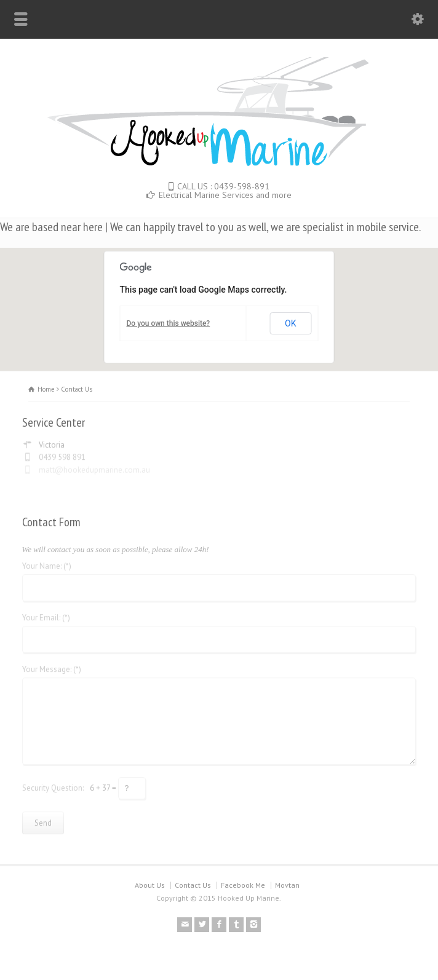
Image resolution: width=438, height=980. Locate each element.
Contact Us (193, 885)
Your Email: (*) (46, 614)
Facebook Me (243, 885)
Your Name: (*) (47, 563)
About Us (150, 885)
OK (290, 323)
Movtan (287, 885)
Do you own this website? (169, 323)
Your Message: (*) (52, 666)
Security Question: (53, 784)
